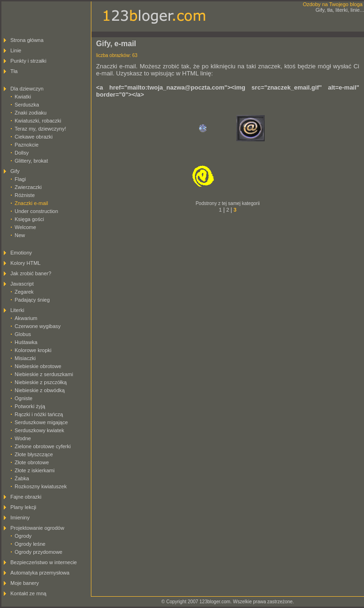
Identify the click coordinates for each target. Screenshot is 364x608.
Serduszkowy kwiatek (39, 430)
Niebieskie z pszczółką (41, 382)
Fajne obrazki (26, 497)
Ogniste (24, 398)
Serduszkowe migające (41, 422)
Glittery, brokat (31, 161)
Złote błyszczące (34, 454)
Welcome (25, 227)
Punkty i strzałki (28, 61)
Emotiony (21, 253)
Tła (14, 71)
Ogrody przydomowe (39, 552)
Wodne (23, 438)
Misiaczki (25, 358)
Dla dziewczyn (27, 89)
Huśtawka (26, 342)
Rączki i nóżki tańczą (39, 414)
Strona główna (27, 40)
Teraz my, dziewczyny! (40, 129)
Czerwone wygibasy (38, 326)
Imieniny (20, 518)
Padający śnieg (32, 300)
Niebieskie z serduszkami (44, 374)
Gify (15, 171)
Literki (17, 310)
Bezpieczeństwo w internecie (44, 562)
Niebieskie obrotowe (38, 366)
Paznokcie (27, 145)
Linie (16, 50)
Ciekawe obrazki (34, 137)
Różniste (25, 195)
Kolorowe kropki (33, 350)
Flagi (20, 179)
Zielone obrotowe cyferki (43, 446)
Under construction (36, 211)
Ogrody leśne (30, 544)
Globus (23, 334)
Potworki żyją (30, 406)
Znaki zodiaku (31, 113)
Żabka (22, 478)
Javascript (22, 284)
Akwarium (26, 318)
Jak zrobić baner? (31, 273)
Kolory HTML (25, 263)
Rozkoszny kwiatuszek (41, 486)
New (20, 235)
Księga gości (29, 219)
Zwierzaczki (28, 187)
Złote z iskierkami (35, 470)
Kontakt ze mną (28, 593)
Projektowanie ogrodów (37, 528)
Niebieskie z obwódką (40, 390)
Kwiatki (23, 97)
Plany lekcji (23, 507)
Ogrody (23, 536)
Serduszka (27, 105)
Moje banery (25, 583)
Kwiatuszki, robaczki (38, 121)
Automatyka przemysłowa (40, 573)
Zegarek (24, 292)
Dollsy (22, 153)
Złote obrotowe (32, 462)
